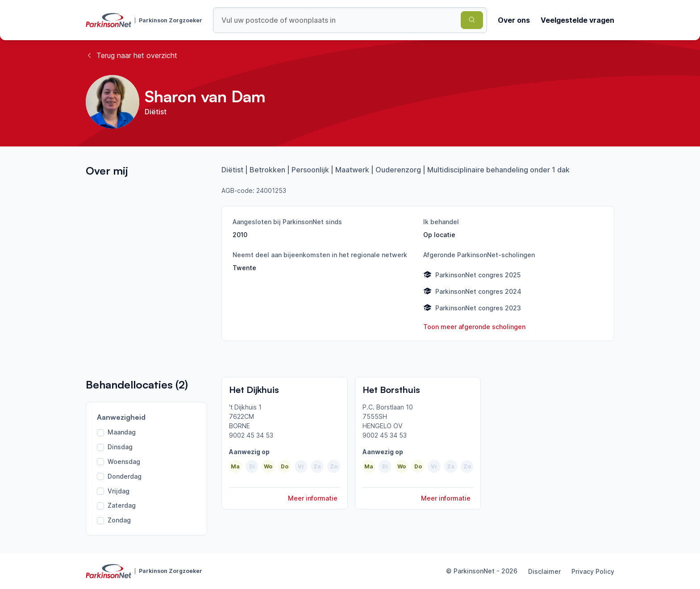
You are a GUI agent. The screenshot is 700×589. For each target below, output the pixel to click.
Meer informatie (313, 498)
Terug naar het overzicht (131, 55)
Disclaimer (544, 571)
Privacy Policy (593, 571)
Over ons (514, 20)
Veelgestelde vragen (577, 20)
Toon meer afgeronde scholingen (474, 327)
